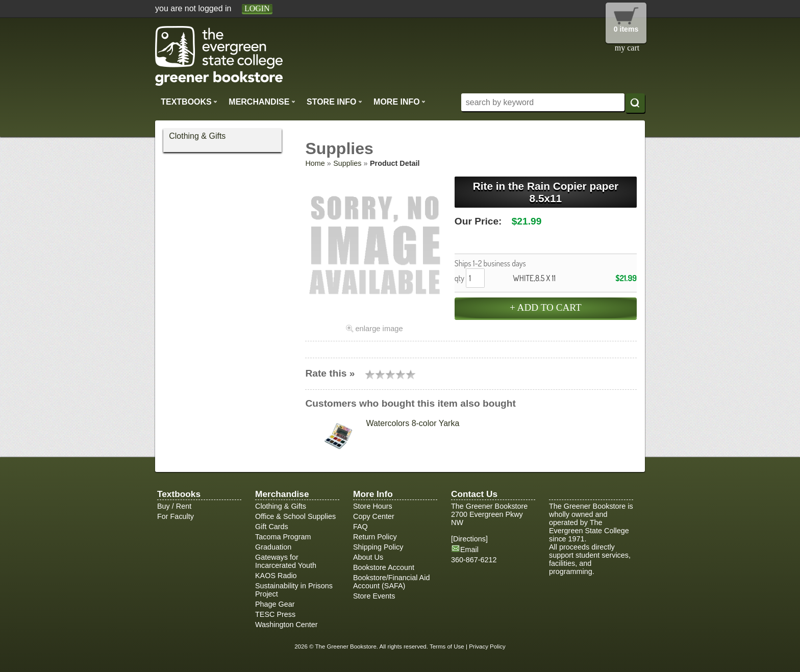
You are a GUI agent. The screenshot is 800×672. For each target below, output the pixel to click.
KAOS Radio (276, 576)
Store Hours (373, 506)
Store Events (374, 596)
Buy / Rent (174, 506)
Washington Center (286, 625)
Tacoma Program (283, 537)
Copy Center (374, 516)
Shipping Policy (378, 547)
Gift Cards (272, 527)
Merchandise (262, 102)
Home (315, 163)
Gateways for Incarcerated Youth (286, 561)
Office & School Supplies (295, 516)
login (257, 8)
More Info (399, 102)
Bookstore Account (384, 567)
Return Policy (375, 537)
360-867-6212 (474, 560)
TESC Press (275, 614)
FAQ (360, 527)
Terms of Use (447, 646)
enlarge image (379, 329)
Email (469, 550)
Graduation (273, 547)
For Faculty (176, 516)
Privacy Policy (487, 646)
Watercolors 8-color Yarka (412, 423)
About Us (368, 557)
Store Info (334, 102)
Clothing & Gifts (197, 136)
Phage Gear (275, 604)
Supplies (347, 163)
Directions (469, 539)
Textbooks (189, 102)
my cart (627, 48)
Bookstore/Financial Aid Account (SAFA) (391, 582)
